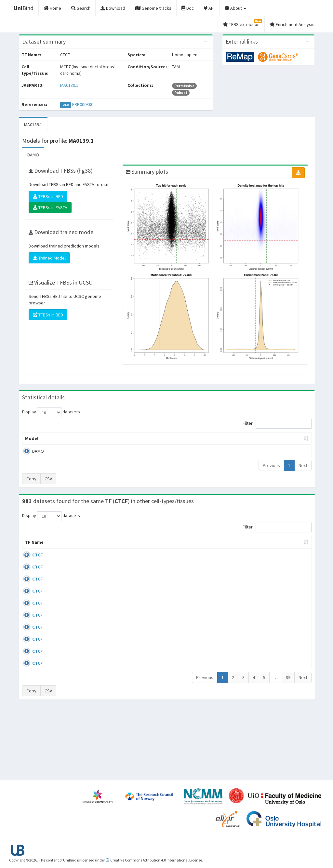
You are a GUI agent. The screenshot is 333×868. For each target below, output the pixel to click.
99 (288, 746)
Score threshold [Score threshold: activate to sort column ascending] (214, 438)
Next (303, 465)
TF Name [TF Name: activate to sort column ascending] (31, 545)
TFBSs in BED (48, 196)
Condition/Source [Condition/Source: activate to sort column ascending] (116, 549)
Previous (271, 465)
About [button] (235, 8)
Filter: (277, 424)
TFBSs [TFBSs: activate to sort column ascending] (177, 438)
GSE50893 (259, 649)
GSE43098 (259, 561)
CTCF (30, 561)
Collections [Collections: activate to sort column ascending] (190, 549)
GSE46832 (259, 581)
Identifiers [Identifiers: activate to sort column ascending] (261, 549)
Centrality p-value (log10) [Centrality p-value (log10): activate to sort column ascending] (273, 438)
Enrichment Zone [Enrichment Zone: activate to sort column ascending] (139, 438)
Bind (24, 8)
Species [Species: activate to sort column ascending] (224, 549)
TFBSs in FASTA (50, 207)
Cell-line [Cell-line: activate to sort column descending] (58, 549)
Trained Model (49, 258)
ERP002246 (260, 611)
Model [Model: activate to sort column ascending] (32, 438)
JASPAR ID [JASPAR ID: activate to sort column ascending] (293, 545)
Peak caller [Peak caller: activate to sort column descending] (63, 438)
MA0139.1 (69, 85)
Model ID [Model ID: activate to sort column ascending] (98, 438)
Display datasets (51, 412)
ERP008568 (260, 631)
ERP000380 (83, 104)
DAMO (33, 155)
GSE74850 (259, 599)
